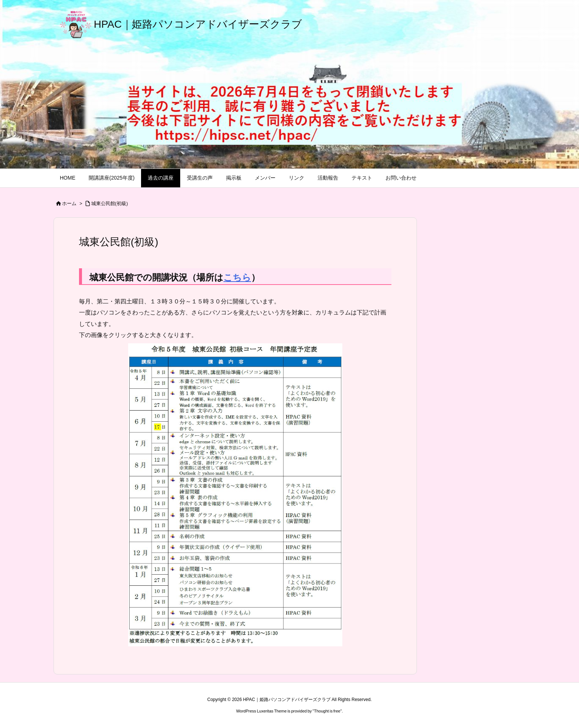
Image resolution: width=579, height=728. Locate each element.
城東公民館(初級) (110, 203)
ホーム (69, 203)
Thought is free (327, 711)
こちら (237, 277)
